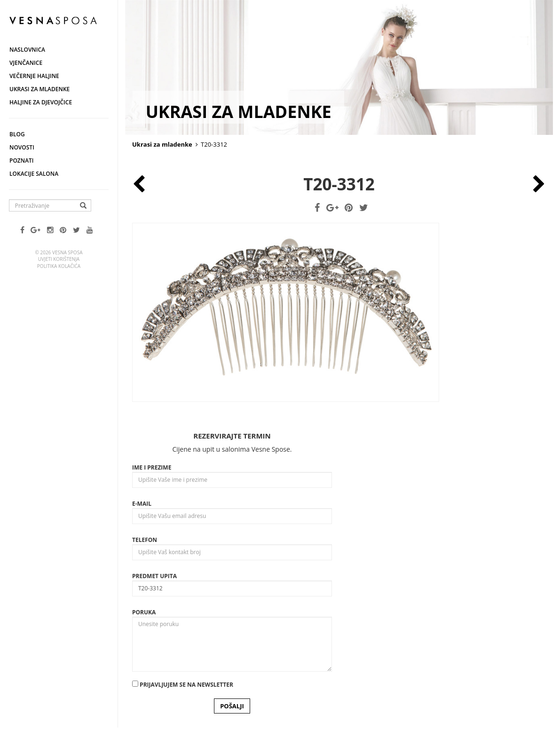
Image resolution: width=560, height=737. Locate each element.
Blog (17, 134)
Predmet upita (154, 576)
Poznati (22, 161)
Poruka (144, 612)
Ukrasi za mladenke (39, 89)
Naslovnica (27, 50)
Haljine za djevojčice (41, 102)
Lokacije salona (34, 174)
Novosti (22, 147)
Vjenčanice (26, 63)
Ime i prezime (152, 467)
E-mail (142, 504)
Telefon (145, 540)
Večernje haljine (34, 76)
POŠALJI (232, 706)
